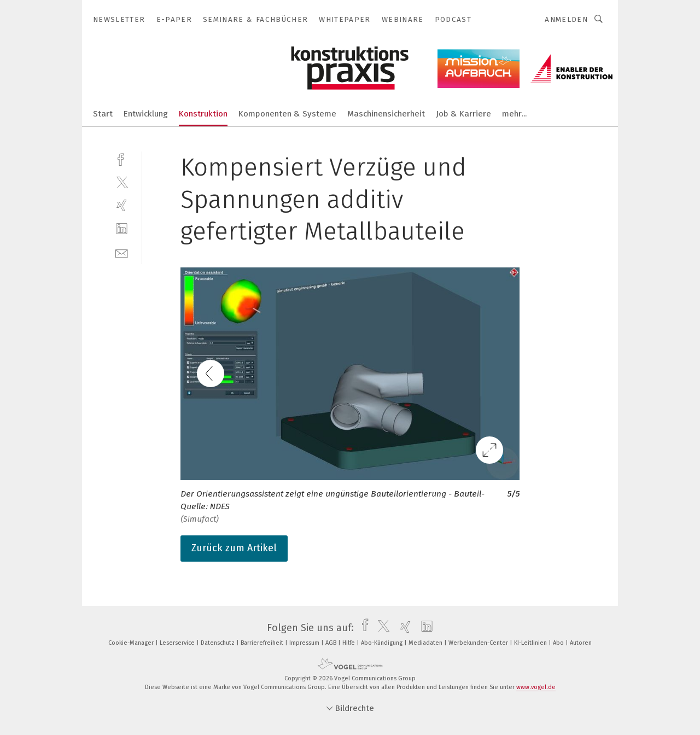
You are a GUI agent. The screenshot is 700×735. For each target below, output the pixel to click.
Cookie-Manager (132, 643)
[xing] (122, 205)
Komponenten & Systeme (287, 114)
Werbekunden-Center (479, 643)
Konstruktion (203, 114)
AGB (332, 643)
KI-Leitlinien (531, 643)
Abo (559, 643)
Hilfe (349, 643)
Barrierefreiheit (263, 643)
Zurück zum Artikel (234, 548)
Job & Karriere (463, 114)
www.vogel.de (536, 687)
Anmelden (566, 19)
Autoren (581, 643)
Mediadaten (426, 643)
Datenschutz (218, 643)
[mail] (122, 252)
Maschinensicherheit (386, 114)
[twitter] (122, 182)
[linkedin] (122, 229)
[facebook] (122, 158)
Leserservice (178, 643)
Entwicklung (146, 114)
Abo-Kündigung (383, 643)
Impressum (305, 643)
